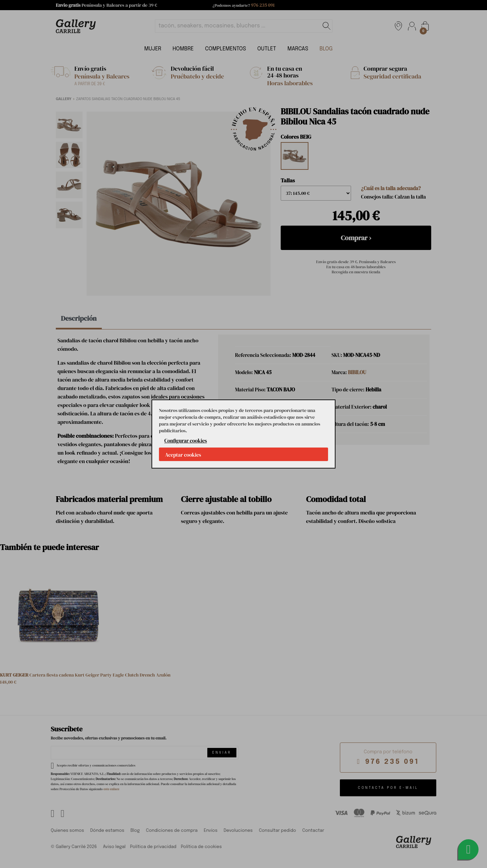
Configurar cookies (186, 441)
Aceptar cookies (183, 455)
